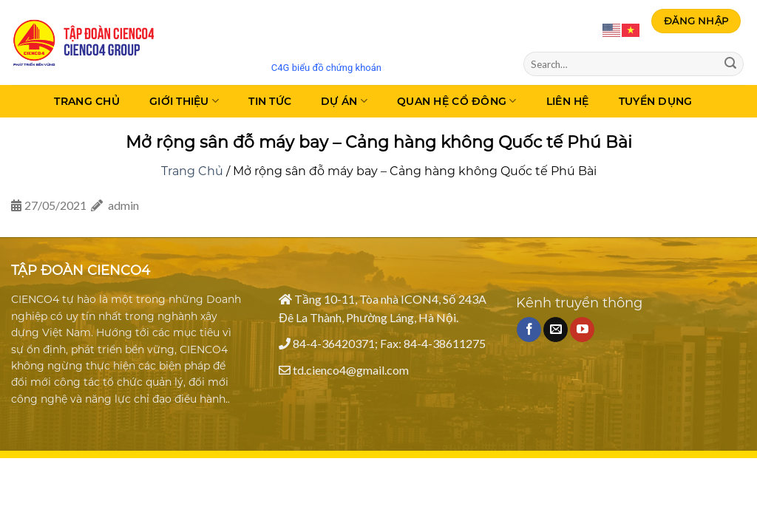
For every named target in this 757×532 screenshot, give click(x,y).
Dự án (344, 101)
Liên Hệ (568, 101)
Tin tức (270, 101)
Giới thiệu (184, 101)
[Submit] (730, 64)
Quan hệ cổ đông (457, 101)
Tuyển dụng (656, 101)
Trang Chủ (87, 101)
